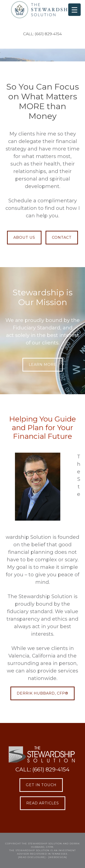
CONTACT (62, 237)
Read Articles (43, 803)
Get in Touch (41, 785)
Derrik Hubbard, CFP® (42, 693)
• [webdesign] (57, 857)
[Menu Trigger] (74, 10)
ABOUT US (24, 237)
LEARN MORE (43, 365)
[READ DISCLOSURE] (32, 857)
